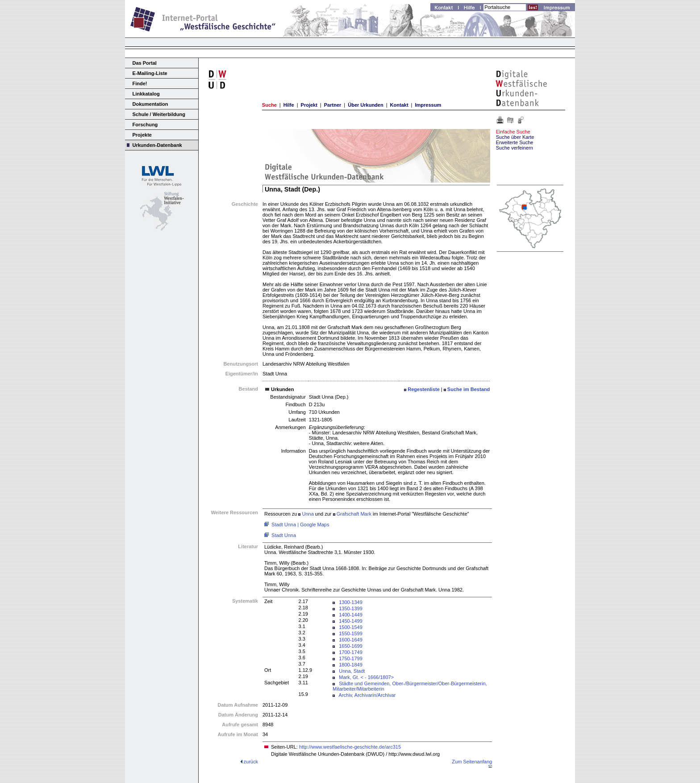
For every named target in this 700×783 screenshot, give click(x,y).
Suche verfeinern (515, 148)
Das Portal (145, 63)
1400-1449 (351, 615)
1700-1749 (351, 652)
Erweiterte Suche (515, 142)
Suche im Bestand (469, 389)
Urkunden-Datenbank (157, 145)
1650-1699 (351, 646)
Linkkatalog (146, 94)
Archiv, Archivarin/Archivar (367, 695)
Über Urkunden (365, 105)
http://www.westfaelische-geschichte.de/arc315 (350, 747)
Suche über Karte (515, 137)
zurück (251, 762)
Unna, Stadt (352, 671)
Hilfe (289, 105)
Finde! (140, 83)
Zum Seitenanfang (472, 762)
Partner (333, 105)
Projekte (142, 135)
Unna (308, 514)
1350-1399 (351, 608)
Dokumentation (150, 104)
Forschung (145, 125)
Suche (269, 105)
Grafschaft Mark (354, 514)
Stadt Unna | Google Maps (300, 525)
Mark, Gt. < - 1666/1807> (366, 677)
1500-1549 (351, 627)
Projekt (309, 105)
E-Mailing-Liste (150, 73)
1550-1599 (351, 633)
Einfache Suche (513, 132)
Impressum (428, 105)
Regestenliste (424, 389)
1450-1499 (351, 621)
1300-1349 (351, 602)
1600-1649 (351, 640)
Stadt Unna (284, 535)
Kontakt (399, 105)
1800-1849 (351, 665)
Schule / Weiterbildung (159, 114)
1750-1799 (351, 658)
